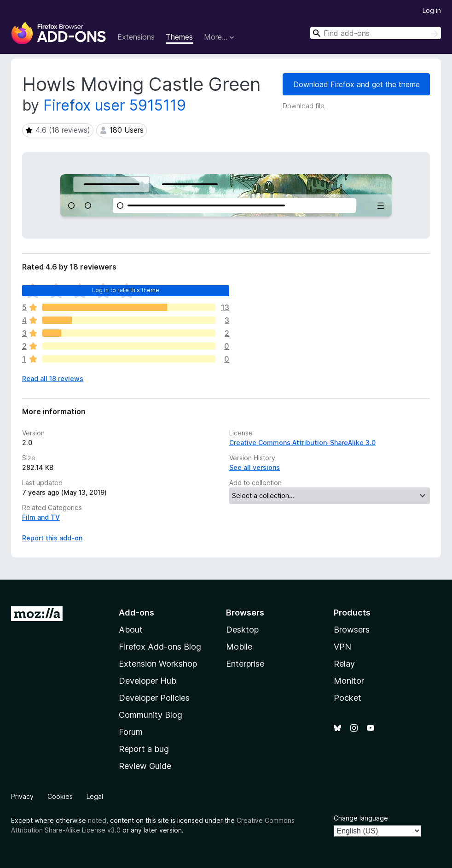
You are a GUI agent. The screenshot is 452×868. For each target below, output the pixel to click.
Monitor (349, 681)
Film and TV (41, 517)
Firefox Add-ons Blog (160, 647)
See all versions (255, 467)
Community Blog (151, 715)
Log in (432, 10)
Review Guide (145, 766)
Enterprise (245, 664)
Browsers (352, 630)
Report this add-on (52, 538)
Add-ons (136, 613)
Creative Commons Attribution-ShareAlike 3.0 (302, 443)
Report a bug (144, 749)
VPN (342, 647)
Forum (131, 732)
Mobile (239, 647)
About (131, 630)
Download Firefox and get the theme (356, 84)
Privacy (22, 796)
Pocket (348, 698)
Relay (344, 664)
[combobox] (376, 33)
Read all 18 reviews (53, 378)
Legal (95, 796)
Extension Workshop (158, 664)
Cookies (60, 796)
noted (97, 820)
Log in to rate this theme (126, 290)
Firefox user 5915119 (115, 105)
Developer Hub (148, 681)
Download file (304, 106)
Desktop (242, 630)
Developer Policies (154, 698)
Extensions (136, 37)
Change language (361, 818)
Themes (179, 37)
